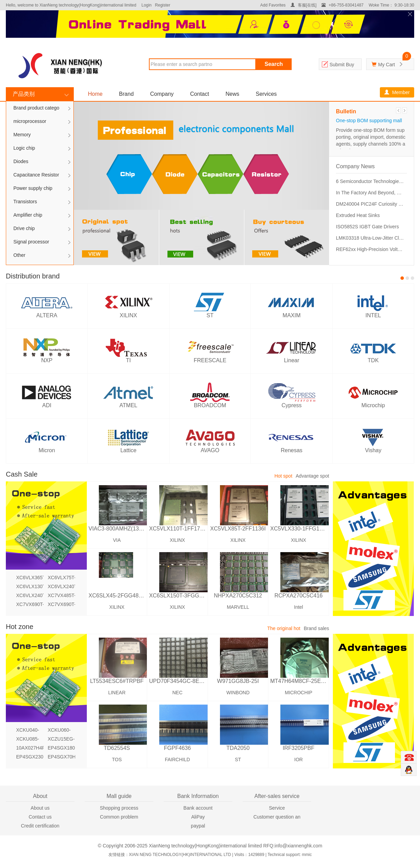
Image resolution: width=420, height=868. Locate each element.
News (232, 94)
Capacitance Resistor (36, 175)
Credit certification (40, 826)
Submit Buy (342, 65)
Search (274, 64)
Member (397, 92)
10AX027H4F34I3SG (30, 748)
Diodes (21, 161)
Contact (200, 94)
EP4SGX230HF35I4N (30, 757)
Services (266, 94)
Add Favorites (273, 5)
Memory (22, 135)
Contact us (40, 817)
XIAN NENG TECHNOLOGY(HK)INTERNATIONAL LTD (180, 855)
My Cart (387, 65)
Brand (126, 94)
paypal (198, 826)
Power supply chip (33, 188)
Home (95, 94)
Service (277, 808)
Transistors (25, 202)
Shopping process (119, 808)
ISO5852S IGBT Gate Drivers (367, 227)
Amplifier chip (28, 215)
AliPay (198, 817)
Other (19, 255)
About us (40, 808)
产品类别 (24, 94)
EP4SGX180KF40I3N (61, 748)
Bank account (198, 808)
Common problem (119, 817)
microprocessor (30, 121)
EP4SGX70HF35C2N (61, 757)
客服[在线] (304, 5)
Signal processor (31, 242)
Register (163, 5)
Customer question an (277, 817)
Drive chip (24, 228)
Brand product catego (36, 108)
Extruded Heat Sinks (358, 215)
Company (162, 94)
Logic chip (24, 148)
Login (146, 5)
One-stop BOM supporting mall (369, 121)
